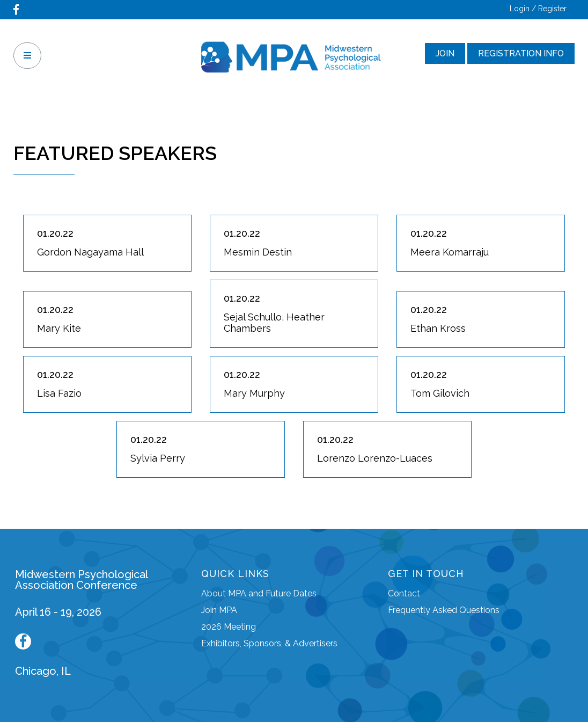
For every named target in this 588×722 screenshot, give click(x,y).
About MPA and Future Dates (259, 593)
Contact (404, 593)
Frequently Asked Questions (444, 610)
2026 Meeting (229, 627)
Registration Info (521, 53)
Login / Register (538, 9)
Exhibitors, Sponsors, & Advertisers (269, 643)
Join (445, 53)
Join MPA (219, 610)
